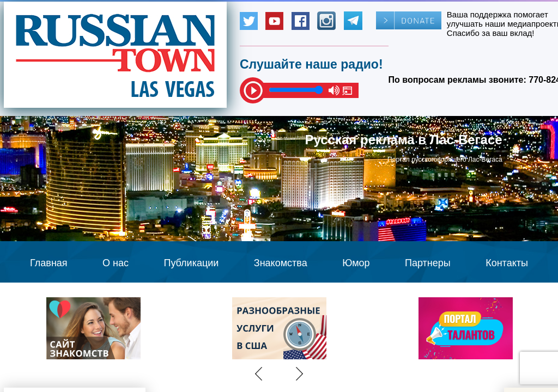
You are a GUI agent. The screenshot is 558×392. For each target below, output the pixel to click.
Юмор (356, 263)
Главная (49, 263)
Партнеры (428, 263)
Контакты (507, 263)
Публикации (191, 263)
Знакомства (281, 263)
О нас (116, 263)
